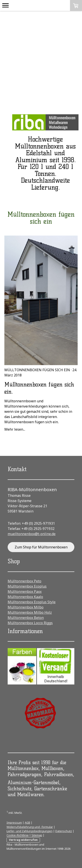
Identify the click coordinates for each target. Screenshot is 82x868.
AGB (27, 822)
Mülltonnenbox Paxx (25, 592)
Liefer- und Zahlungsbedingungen (30, 831)
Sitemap (37, 835)
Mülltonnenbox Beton (26, 618)
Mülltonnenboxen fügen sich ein (37, 370)
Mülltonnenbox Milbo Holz (30, 612)
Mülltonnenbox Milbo (26, 607)
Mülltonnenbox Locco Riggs (30, 623)
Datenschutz (64, 831)
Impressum (14, 822)
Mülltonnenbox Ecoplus (27, 586)
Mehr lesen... (15, 429)
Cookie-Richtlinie (18, 835)
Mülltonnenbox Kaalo (25, 597)
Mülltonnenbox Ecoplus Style (32, 602)
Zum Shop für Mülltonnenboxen (41, 547)
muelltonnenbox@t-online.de (32, 534)
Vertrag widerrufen (23, 840)
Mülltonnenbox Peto (24, 581)
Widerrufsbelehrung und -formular (30, 827)
